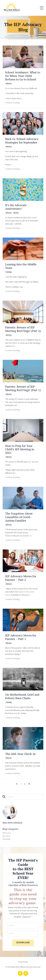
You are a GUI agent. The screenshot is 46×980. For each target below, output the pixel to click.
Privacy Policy (23, 962)
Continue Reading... (13, 103)
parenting (9, 272)
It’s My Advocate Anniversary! (16, 207)
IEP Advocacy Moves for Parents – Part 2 (21, 578)
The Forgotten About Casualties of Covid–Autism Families (19, 517)
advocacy (9, 84)
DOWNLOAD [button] (23, 943)
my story (16, 213)
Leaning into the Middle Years (21, 266)
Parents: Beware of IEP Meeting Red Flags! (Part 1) (23, 388)
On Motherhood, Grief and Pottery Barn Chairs (22, 696)
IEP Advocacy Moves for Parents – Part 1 (21, 637)
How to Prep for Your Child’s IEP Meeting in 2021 (20, 449)
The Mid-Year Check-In (20, 754)
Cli (30, 536)
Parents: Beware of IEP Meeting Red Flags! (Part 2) (23, 329)
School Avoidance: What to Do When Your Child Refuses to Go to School (23, 76)
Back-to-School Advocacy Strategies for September (22, 141)
